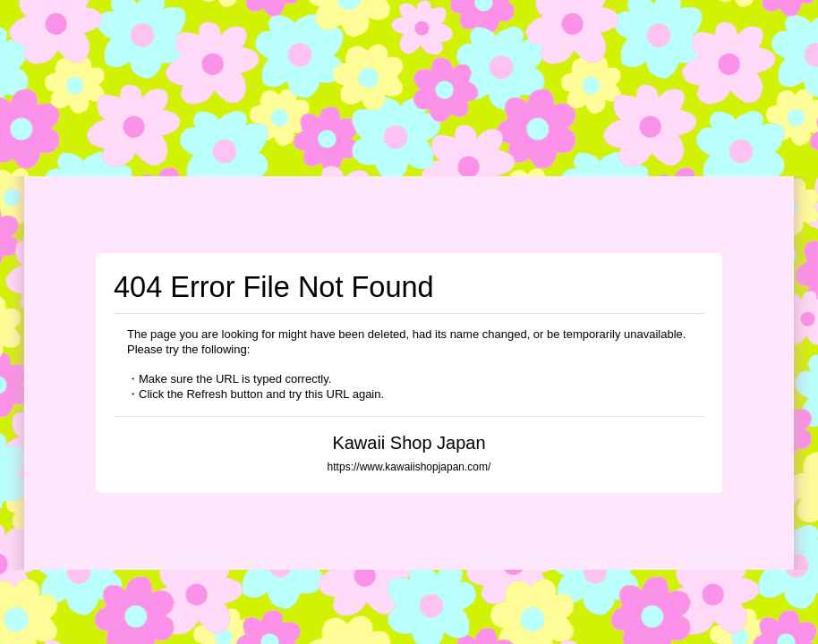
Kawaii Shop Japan (409, 443)
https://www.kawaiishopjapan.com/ (409, 467)
